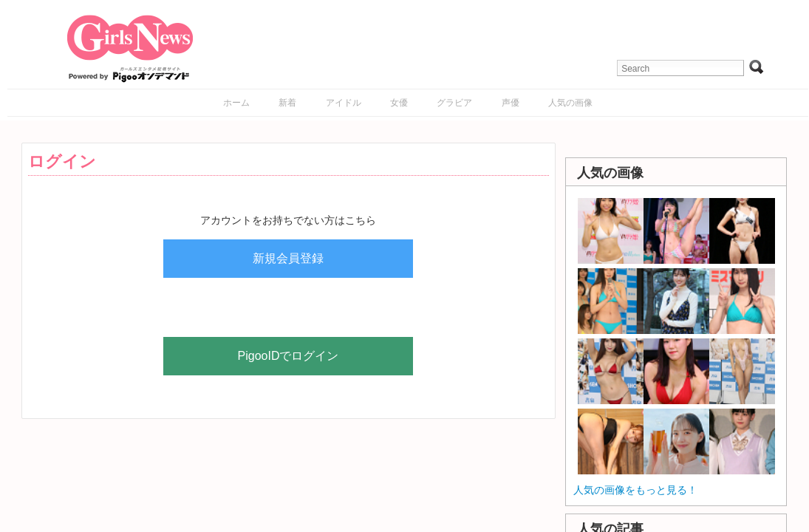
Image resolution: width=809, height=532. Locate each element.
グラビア (454, 103)
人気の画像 (570, 103)
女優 (399, 103)
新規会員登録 (288, 258)
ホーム (236, 103)
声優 (511, 103)
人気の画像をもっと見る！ (635, 490)
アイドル (344, 103)
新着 (287, 103)
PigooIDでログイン (289, 356)
